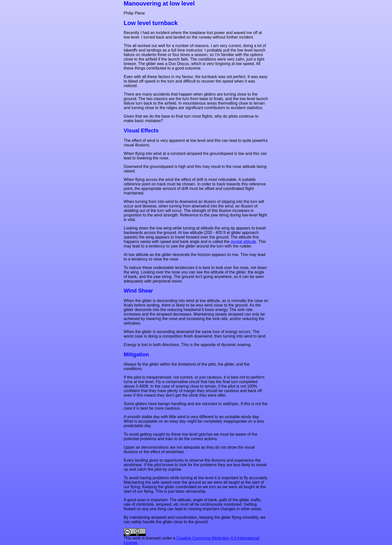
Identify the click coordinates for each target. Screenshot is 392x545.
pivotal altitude (243, 242)
